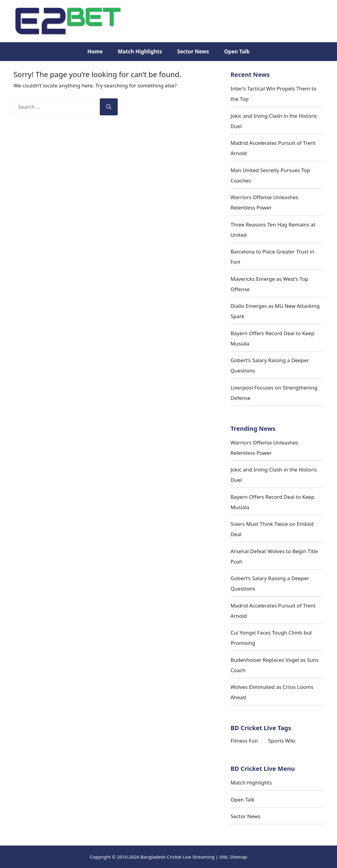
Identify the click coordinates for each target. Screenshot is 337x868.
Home (95, 51)
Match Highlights (140, 51)
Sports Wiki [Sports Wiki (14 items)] (282, 741)
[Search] (109, 107)
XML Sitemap (233, 857)
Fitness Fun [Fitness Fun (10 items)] (244, 741)
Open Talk (237, 51)
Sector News (193, 51)
